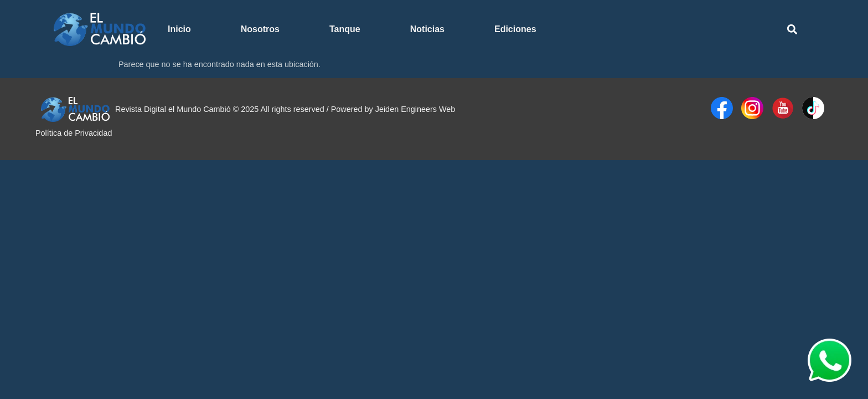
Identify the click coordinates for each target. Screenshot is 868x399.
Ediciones (515, 29)
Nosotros (260, 29)
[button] (792, 30)
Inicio (179, 29)
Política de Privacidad (74, 133)
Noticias (427, 29)
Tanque (345, 29)
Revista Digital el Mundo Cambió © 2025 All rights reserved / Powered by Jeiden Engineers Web (285, 109)
